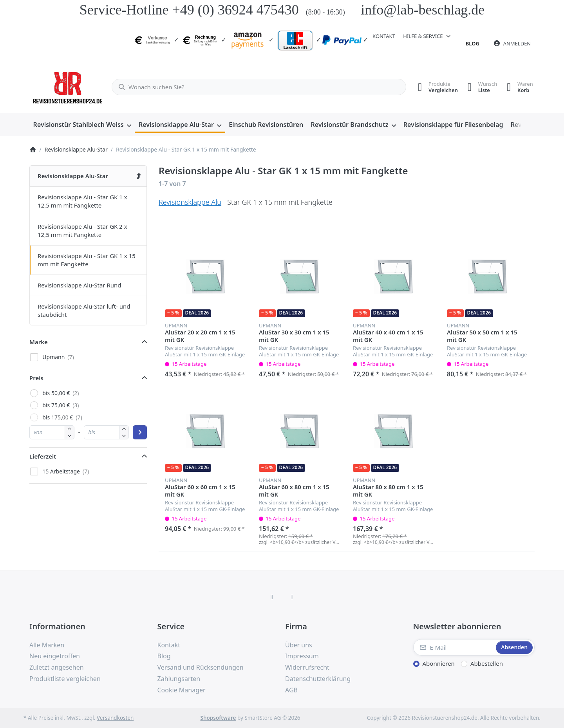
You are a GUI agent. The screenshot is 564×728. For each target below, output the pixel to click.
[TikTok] (292, 597)
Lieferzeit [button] (43, 456)
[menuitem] (82, 125)
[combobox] (256, 87)
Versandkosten (115, 718)
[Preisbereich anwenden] (140, 432)
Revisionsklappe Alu (190, 202)
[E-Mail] (454, 647)
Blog (473, 43)
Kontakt (384, 36)
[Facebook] (272, 597)
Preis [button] (36, 378)
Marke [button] (39, 342)
